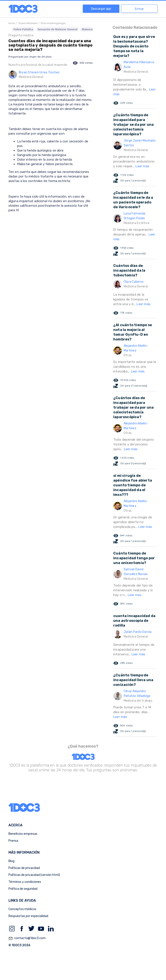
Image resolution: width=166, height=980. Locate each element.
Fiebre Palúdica (23, 29)
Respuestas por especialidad (28, 916)
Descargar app (101, 9)
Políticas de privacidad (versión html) (34, 875)
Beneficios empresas (23, 834)
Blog (11, 861)
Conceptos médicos (22, 909)
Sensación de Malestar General (57, 29)
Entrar (139, 9)
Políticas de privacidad (24, 868)
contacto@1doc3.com (27, 938)
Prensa (13, 841)
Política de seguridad (23, 889)
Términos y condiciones (25, 882)
